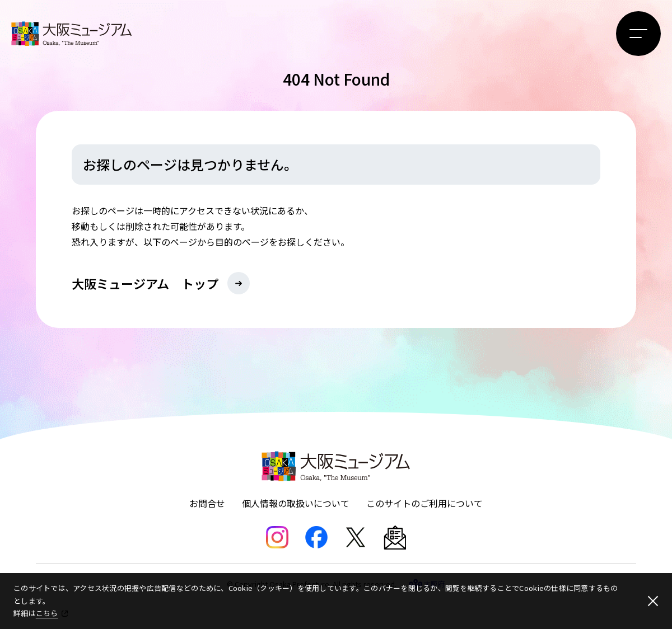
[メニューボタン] (638, 34)
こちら (47, 613)
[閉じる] (653, 601)
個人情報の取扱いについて (296, 503)
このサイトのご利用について (424, 503)
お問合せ (207, 503)
